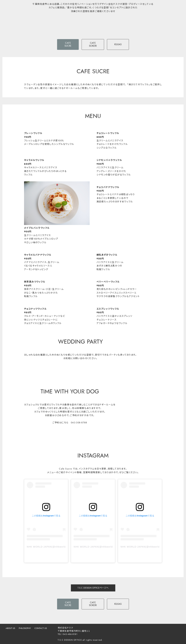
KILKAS (118, 44)
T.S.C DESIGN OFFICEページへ (93, 588)
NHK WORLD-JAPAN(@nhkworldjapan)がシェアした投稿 (46, 547)
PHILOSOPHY (25, 628)
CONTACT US (41, 628)
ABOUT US (10, 628)
